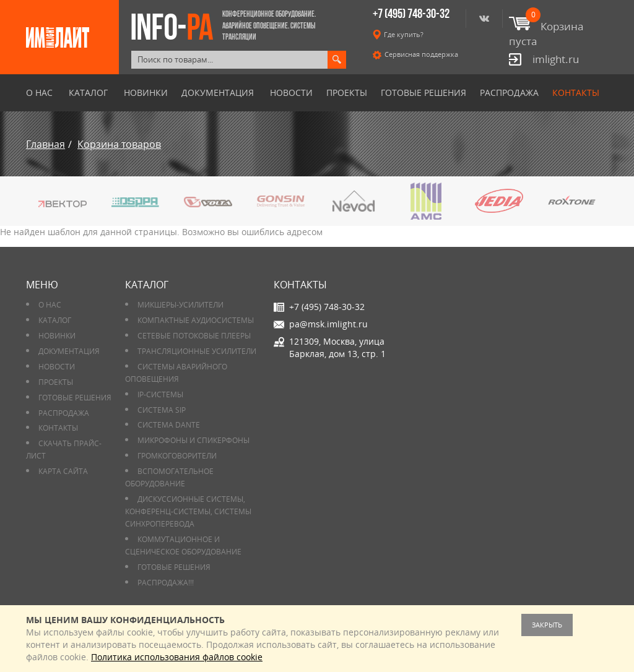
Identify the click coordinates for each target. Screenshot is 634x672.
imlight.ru (556, 59)
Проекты (347, 93)
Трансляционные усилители (197, 351)
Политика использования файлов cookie (177, 657)
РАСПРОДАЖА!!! (166, 583)
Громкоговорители (177, 456)
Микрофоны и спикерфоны (193, 440)
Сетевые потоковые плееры (194, 336)
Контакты (576, 93)
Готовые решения (423, 93)
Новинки (146, 93)
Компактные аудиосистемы (196, 320)
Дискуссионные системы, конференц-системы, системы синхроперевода (188, 511)
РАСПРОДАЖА (509, 93)
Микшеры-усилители (180, 305)
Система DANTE (169, 425)
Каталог (88, 93)
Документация (218, 93)
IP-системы (160, 394)
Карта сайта (63, 471)
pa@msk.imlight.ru (328, 324)
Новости (291, 93)
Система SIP (162, 410)
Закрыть (547, 625)
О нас (39, 93)
